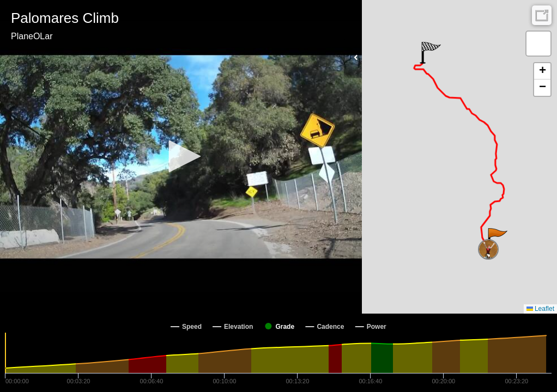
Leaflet (540, 309)
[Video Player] (181, 157)
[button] (181, 156)
